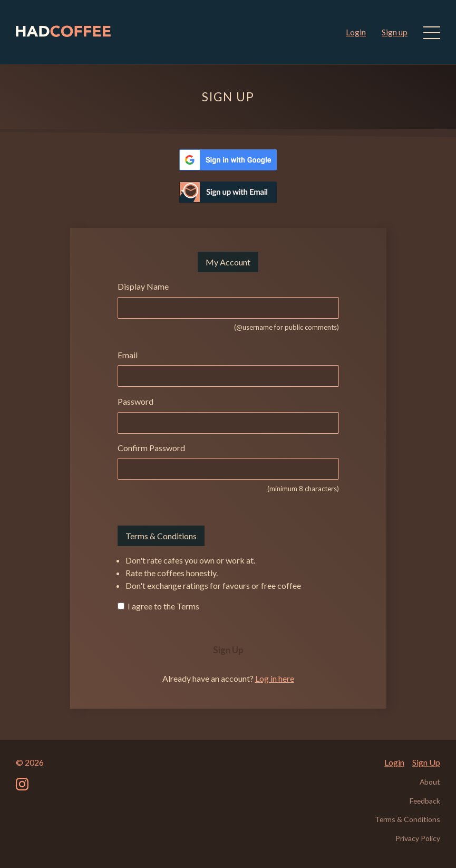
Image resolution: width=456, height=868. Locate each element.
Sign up (395, 32)
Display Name (143, 286)
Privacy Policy (418, 838)
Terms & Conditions (408, 819)
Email (128, 355)
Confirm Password (151, 448)
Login (356, 32)
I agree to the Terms (163, 606)
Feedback (425, 801)
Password (135, 401)
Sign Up (228, 650)
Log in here (275, 678)
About (430, 782)
